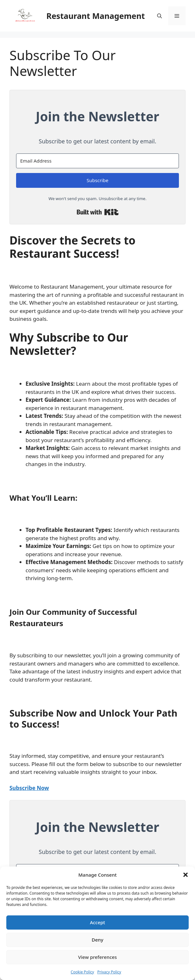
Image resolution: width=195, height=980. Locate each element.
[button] (186, 875)
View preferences (98, 957)
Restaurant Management (96, 16)
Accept (98, 922)
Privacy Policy (109, 972)
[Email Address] (98, 161)
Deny (98, 940)
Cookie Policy (82, 972)
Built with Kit (98, 212)
